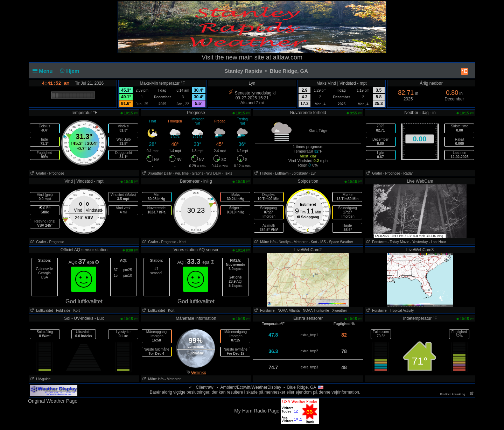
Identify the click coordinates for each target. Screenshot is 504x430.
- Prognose (55, 173)
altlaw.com (288, 57)
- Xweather (338, 311)
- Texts (227, 173)
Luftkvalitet (41, 311)
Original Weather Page (53, 401)
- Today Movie (398, 242)
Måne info (264, 242)
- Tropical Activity (401, 311)
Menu (44, 71)
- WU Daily (212, 173)
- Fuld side (62, 311)
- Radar (407, 173)
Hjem (69, 71)
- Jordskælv (299, 173)
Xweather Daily (156, 173)
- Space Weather (340, 242)
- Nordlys (283, 242)
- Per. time (181, 173)
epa (93, 262)
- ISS (322, 242)
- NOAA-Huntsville (315, 311)
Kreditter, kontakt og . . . (457, 394)
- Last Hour (437, 242)
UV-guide (40, 379)
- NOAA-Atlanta (288, 311)
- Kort (181, 242)
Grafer (38, 173)
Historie (262, 173)
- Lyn (313, 173)
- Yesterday (419, 242)
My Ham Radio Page (257, 411)
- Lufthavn (281, 173)
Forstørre (376, 242)
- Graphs (197, 173)
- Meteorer (300, 242)
